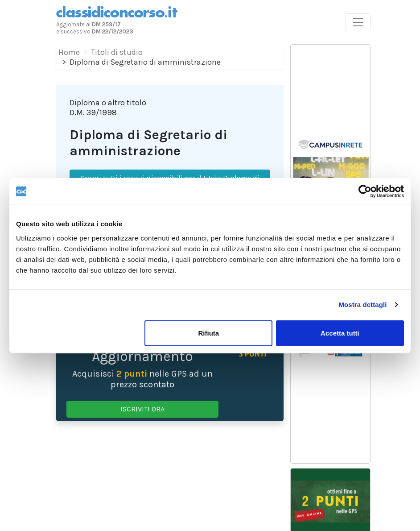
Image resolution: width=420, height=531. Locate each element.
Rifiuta (209, 333)
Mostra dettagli (362, 305)
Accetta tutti (340, 333)
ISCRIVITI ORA (142, 409)
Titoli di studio (117, 52)
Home (69, 52)
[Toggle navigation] (358, 22)
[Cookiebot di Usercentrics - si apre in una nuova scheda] (365, 191)
